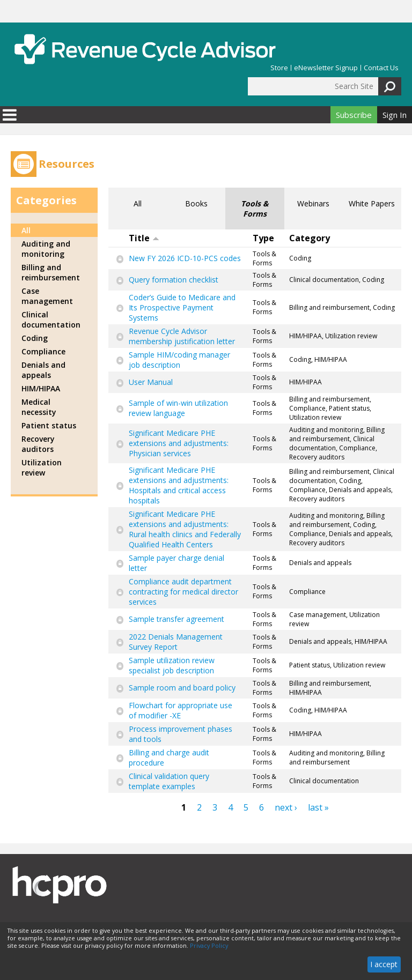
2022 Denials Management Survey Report (176, 642)
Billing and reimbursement (51, 272)
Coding (35, 338)
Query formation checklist (174, 280)
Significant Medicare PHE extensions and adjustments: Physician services (179, 443)
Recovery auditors (38, 444)
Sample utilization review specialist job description (172, 665)
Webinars (313, 203)
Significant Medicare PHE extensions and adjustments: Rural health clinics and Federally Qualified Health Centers (185, 529)
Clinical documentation (51, 320)
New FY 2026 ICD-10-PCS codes (185, 258)
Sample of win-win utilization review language (178, 408)
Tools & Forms (255, 209)
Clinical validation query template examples (169, 781)
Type (263, 238)
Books (196, 203)
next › (286, 807)
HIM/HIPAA (41, 388)
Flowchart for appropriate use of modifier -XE (181, 710)
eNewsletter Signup (326, 68)
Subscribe (354, 115)
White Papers (372, 203)
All (138, 203)
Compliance (43, 351)
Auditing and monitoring (46, 249)
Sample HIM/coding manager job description (179, 360)
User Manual (151, 382)
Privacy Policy (209, 946)
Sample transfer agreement (176, 619)
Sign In (395, 115)
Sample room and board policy (182, 688)
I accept (384, 964)
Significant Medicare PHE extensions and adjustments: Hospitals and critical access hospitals (179, 485)
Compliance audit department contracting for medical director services (183, 592)
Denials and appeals (43, 370)
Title (144, 238)
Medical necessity (39, 407)
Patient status (49, 425)
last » (318, 807)
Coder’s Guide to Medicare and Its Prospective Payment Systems (182, 307)
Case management (47, 296)
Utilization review (42, 467)
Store (279, 68)
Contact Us (381, 68)
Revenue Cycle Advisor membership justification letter (182, 336)
